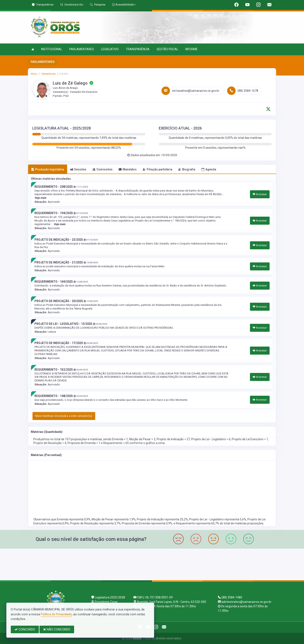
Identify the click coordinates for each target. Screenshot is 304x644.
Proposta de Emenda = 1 (84, 443)
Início (34, 74)
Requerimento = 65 (116, 443)
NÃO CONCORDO (57, 629)
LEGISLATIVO (110, 49)
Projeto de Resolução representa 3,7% (95, 523)
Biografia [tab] (187, 169)
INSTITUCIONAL (52, 49)
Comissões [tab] (102, 169)
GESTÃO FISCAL (167, 49)
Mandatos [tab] (128, 169)
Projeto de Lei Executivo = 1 (250, 439)
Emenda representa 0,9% (74, 519)
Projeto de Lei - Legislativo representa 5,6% (218, 519)
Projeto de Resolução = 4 (50, 443)
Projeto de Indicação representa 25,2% (162, 519)
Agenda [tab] (209, 169)
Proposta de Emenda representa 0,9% (147, 523)
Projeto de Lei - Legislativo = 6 (211, 439)
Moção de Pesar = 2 (142, 439)
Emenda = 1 (120, 439)
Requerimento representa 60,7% (198, 523)
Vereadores (48, 74)
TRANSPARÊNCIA (138, 49)
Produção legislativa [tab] (47, 169)
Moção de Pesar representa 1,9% (114, 519)
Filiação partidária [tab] (157, 169)
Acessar (260, 194)
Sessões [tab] (78, 169)
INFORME (191, 49)
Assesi (137, 638)
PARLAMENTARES (82, 49)
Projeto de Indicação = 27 (173, 439)
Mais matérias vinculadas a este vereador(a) (64, 416)
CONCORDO (25, 629)
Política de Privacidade (56, 614)
